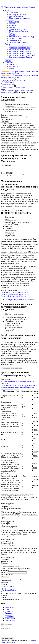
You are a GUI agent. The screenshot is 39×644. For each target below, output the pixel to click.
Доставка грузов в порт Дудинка (21, 57)
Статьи (12, 68)
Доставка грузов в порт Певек (20, 48)
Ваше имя (4, 117)
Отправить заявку (7, 638)
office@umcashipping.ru (9, 590)
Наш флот (34, 72)
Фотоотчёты (13, 66)
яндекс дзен (19, 80)
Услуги (7, 11)
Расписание (9, 59)
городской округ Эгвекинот (19, 42)
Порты (7, 44)
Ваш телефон (6, 119)
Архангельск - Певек (8, 381)
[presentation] (17, 633)
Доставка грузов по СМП (18, 14)
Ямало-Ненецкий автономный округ (22, 37)
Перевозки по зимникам (22, 72)
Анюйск (12, 27)
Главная (4, 91)
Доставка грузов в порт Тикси (20, 50)
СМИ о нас (13, 64)
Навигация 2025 (7, 72)
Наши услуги (10, 607)
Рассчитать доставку (8, 84)
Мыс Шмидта (14, 22)
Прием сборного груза (17, 16)
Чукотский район (15, 40)
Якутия (12, 33)
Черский (12, 24)
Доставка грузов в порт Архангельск (22, 55)
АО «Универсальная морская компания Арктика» (18, 7)
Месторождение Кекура (18, 29)
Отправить (5, 121)
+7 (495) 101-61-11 (7, 82)
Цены (7, 609)
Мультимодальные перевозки (19, 18)
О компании (9, 63)
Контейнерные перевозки (10, 74)
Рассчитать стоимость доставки (12, 368)
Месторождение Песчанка (18, 31)
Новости (8, 61)
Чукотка (12, 35)
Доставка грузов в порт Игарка (20, 51)
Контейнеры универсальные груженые (17, 388)
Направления (10, 20)
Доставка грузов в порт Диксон (20, 53)
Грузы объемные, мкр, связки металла (14, 385)
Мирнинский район (16, 38)
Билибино (13, 25)
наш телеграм (7, 80)
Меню (3, 89)
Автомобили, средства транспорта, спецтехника (19, 386)
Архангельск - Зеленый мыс (26, 381)
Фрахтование (14, 12)
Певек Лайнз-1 (10, 620)
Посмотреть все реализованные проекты (19, 300)
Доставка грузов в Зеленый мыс (20, 46)
